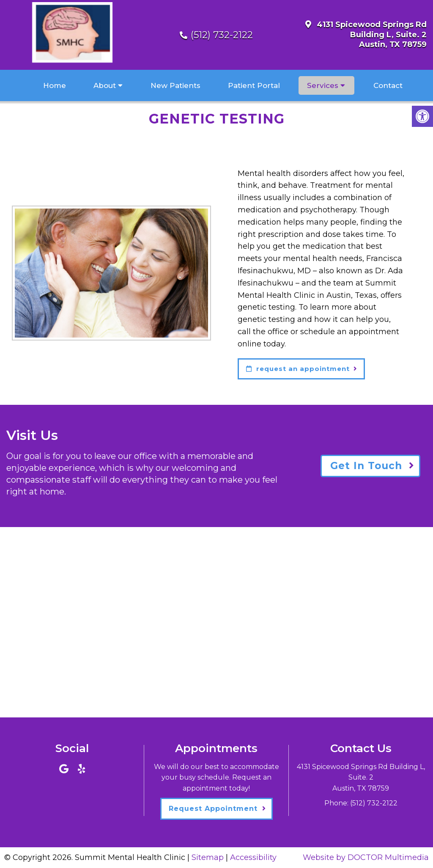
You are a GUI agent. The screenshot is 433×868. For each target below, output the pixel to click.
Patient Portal (254, 85)
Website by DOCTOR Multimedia (366, 857)
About (105, 85)
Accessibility (253, 857)
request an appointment (298, 369)
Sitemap (208, 857)
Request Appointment (213, 809)
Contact (388, 85)
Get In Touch (366, 466)
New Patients (175, 85)
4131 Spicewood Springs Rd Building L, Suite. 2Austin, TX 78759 (372, 34)
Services (323, 85)
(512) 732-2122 (222, 35)
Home (55, 85)
